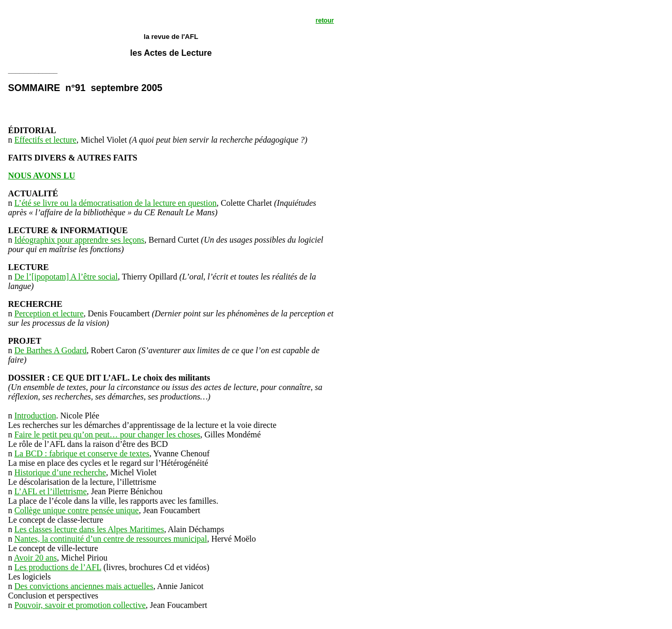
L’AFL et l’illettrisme (50, 491)
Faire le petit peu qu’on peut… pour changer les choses (107, 435)
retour (325, 21)
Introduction (35, 416)
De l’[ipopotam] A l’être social (66, 277)
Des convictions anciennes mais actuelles (84, 586)
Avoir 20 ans (35, 558)
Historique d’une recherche (60, 472)
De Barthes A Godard (50, 350)
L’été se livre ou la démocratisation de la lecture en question (115, 203)
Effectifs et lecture (45, 140)
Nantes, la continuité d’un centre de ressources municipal (111, 539)
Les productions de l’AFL (58, 567)
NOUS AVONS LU (41, 176)
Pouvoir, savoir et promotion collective (80, 605)
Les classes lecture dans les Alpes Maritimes (89, 529)
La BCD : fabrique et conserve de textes (82, 453)
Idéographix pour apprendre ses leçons (79, 240)
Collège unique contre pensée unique (76, 510)
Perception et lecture (49, 313)
